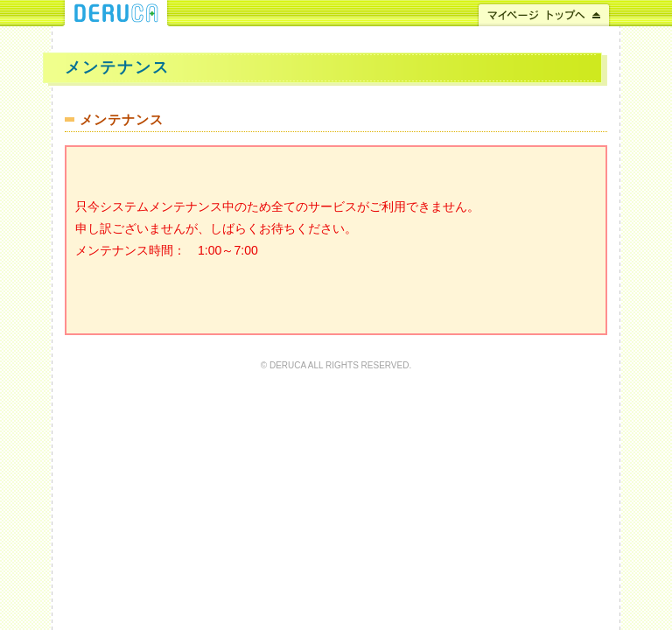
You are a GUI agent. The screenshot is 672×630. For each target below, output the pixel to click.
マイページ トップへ (544, 13)
